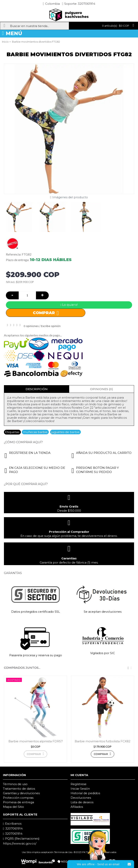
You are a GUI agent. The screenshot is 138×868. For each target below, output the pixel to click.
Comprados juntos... (22, 668)
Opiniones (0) (102, 389)
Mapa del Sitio (13, 807)
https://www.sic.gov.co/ (20, 843)
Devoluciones (81, 798)
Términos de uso (15, 784)
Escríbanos (12, 824)
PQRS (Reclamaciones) (21, 839)
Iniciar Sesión (80, 789)
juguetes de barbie (65, 432)
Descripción (37, 389)
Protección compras (18, 798)
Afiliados (77, 807)
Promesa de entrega (18, 802)
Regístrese (79, 784)
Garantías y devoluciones (21, 793)
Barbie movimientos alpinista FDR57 (36, 741)
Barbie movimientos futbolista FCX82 (103, 741)
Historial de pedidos (85, 793)
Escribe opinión (51, 326)
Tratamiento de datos (19, 789)
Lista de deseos (82, 802)
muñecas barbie (35, 432)
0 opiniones (31, 326)
